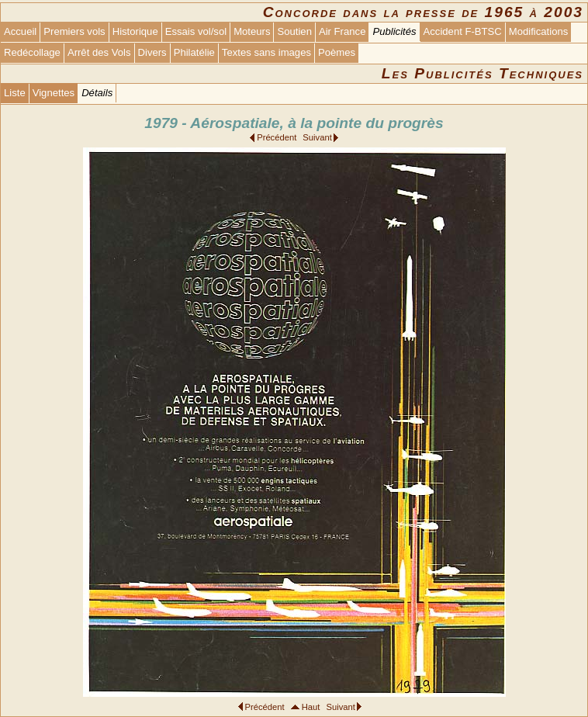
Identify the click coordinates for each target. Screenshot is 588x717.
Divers (152, 52)
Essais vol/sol (196, 31)
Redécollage (32, 52)
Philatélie (194, 52)
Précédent (277, 137)
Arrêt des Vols (99, 52)
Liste (15, 93)
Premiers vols (74, 31)
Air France (342, 31)
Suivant (317, 137)
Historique (135, 31)
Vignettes (54, 93)
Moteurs (252, 31)
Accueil (20, 31)
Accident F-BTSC (463, 31)
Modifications (539, 31)
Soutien (294, 31)
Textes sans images (266, 52)
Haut (311, 707)
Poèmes (337, 52)
